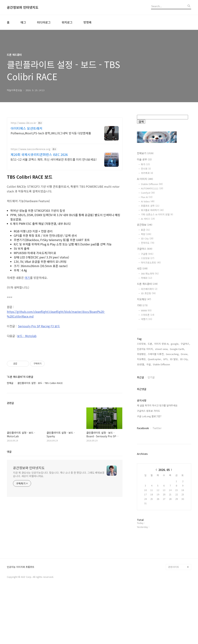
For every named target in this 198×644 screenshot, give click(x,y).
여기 (27, 278)
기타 (142, 305)
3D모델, (141, 364)
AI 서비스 (148, 219)
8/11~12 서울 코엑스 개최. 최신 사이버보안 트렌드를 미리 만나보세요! (54, 159)
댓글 (9, 452)
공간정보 (145, 225)
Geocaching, (173, 354)
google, (175, 344)
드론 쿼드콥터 (147, 284)
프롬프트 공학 (150, 206)
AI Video (148, 201)
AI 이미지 (145, 179)
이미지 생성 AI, (162, 344)
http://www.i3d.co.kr (23, 123)
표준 (145, 230)
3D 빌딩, (174, 359)
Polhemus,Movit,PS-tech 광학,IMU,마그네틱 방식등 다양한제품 (51, 133)
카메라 (147, 278)
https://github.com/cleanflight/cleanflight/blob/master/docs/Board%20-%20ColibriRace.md (56, 314)
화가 (145, 164)
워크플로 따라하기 (152, 210)
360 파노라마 (150, 274)
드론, (150, 344)
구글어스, (185, 344)
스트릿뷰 (148, 258)
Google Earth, (177, 349)
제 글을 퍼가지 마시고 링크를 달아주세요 (157, 405)
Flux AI (147, 197)
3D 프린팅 (148, 293)
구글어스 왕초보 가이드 (148, 411)
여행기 (147, 319)
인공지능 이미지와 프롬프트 (21, 620)
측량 (146, 234)
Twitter (157, 428)
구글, (149, 364)
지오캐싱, (142, 359)
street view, (162, 349)
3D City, (184, 359)
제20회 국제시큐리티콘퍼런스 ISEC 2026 (39, 154)
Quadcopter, (155, 359)
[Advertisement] (164, 559)
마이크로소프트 (151, 263)
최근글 (140, 377)
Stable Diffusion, (162, 364)
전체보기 (145, 153)
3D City (147, 238)
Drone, (185, 354)
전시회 (146, 169)
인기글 (151, 377)
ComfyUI (148, 193)
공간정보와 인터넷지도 (23, 7)
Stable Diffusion (152, 184)
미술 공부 (144, 159)
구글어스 (145, 249)
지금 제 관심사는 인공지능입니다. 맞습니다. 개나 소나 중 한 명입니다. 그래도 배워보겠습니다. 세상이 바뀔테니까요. (59, 474)
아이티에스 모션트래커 (26, 128)
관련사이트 (174, 620)
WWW (146, 310)
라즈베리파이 (149, 289)
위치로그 (67, 22)
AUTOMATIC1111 (152, 188)
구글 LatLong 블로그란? (149, 416)
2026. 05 (164, 470)
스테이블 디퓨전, (156, 354)
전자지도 (148, 243)
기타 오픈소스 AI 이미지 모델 (157, 214)
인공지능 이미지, (145, 349)
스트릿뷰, (142, 344)
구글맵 (147, 254)
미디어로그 (44, 22)
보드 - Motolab (27, 336)
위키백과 (147, 173)
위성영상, (142, 354)
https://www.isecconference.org (31, 149)
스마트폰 (148, 315)
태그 (23, 22)
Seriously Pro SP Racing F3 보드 (39, 326)
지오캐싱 (144, 299)
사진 (142, 268)
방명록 (88, 22)
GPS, (166, 359)
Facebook (143, 428)
